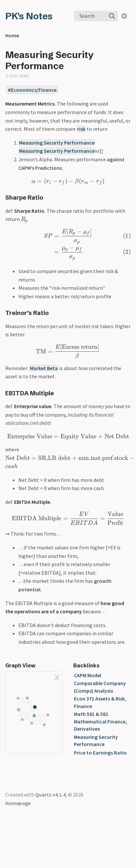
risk (81, 129)
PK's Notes (29, 16)
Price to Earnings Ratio (100, 753)
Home (12, 35)
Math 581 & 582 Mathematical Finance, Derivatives (101, 721)
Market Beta (44, 368)
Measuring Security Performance (57, 143)
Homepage (18, 803)
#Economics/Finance (32, 90)
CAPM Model (88, 675)
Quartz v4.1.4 (50, 795)
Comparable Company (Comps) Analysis (100, 687)
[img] (112, 16)
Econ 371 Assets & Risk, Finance (100, 702)
